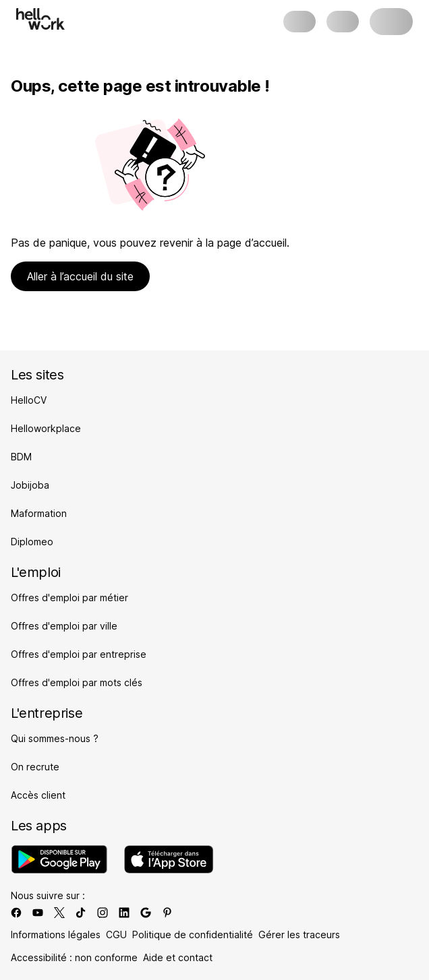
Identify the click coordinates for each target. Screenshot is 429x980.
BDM (21, 457)
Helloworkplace (46, 428)
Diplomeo (32, 542)
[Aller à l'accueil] (40, 19)
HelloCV (29, 400)
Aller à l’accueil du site (80, 276)
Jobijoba (30, 485)
